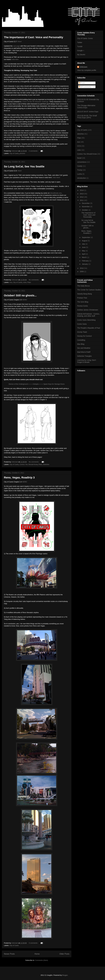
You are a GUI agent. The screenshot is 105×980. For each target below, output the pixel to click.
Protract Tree (82, 298)
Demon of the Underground (18, 384)
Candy (80, 166)
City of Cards (14, 153)
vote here (15, 59)
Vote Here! (56, 177)
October (85, 210)
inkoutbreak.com (56, 193)
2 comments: (33, 151)
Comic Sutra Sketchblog (86, 320)
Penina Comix (82, 306)
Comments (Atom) (41, 960)
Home (37, 954)
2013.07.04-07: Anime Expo (88, 112)
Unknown (83, 67)
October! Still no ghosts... (20, 295)
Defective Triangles (84, 356)
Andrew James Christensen (88, 310)
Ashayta (36, 384)
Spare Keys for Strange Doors (54, 384)
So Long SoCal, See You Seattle (24, 166)
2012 (82, 197)
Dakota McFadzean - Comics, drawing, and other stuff (88, 315)
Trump (80, 170)
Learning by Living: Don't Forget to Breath (87, 361)
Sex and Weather (84, 348)
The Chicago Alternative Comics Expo (86, 107)
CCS (79, 146)
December (86, 203)
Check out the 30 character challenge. (36, 102)
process (22, 153)
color (25, 282)
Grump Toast (82, 332)
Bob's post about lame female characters (45, 77)
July (84, 244)
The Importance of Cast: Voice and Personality (34, 37)
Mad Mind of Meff (84, 352)
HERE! (25, 300)
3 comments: (33, 943)
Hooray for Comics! (84, 336)
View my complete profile (87, 70)
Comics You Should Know (29, 464)
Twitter (80, 42)
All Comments (85, 87)
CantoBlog (81, 340)
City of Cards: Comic (85, 38)
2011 (82, 200)
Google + (81, 51)
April (84, 254)
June (84, 247)
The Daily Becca (83, 286)
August (85, 241)
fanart (79, 158)
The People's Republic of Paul (89, 328)
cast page (16, 46)
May (84, 251)
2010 (82, 268)
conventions (82, 162)
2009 (82, 272)
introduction (82, 178)
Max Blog (81, 344)
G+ (38, 309)
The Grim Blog (83, 302)
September (86, 237)
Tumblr (80, 46)
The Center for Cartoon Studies (89, 290)
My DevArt (81, 55)
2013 (82, 194)
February (85, 261)
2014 (82, 190)
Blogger (65, 975)
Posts (82, 83)
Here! (20, 42)
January (85, 264)
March (84, 257)
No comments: (34, 280)
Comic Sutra (82, 324)
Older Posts (64, 954)
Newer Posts (9, 954)
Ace (11, 282)
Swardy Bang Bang (84, 294)
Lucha (79, 174)
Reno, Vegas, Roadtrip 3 (19, 478)
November (86, 207)
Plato (29, 282)
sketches (46, 464)
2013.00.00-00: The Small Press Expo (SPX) (87, 117)
